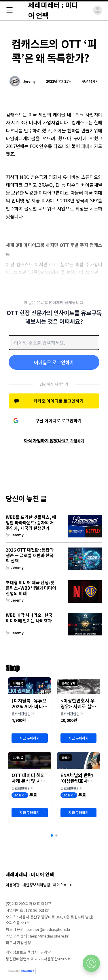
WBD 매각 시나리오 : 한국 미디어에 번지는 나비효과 (29, 618)
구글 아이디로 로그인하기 (58, 420)
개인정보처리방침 (36, 885)
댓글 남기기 (90, 81)
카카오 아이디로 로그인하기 (58, 401)
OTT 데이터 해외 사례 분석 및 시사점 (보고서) (28, 778)
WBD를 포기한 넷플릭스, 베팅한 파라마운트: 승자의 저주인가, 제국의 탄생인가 (31, 523)
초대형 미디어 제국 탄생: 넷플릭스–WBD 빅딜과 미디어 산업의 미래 (31, 588)
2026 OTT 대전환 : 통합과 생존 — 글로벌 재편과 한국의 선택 (30, 555)
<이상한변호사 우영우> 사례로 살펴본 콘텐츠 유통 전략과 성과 (78, 703)
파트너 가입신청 (18, 943)
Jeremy (30, 81)
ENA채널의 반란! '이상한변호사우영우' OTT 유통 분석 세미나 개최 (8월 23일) (78, 778)
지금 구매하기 (30, 738)
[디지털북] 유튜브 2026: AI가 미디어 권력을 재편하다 (29, 703)
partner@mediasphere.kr (49, 929)
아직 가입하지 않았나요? (54, 440)
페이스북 (60, 885)
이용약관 (13, 885)
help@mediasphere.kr (49, 936)
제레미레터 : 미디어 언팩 (30, 874)
